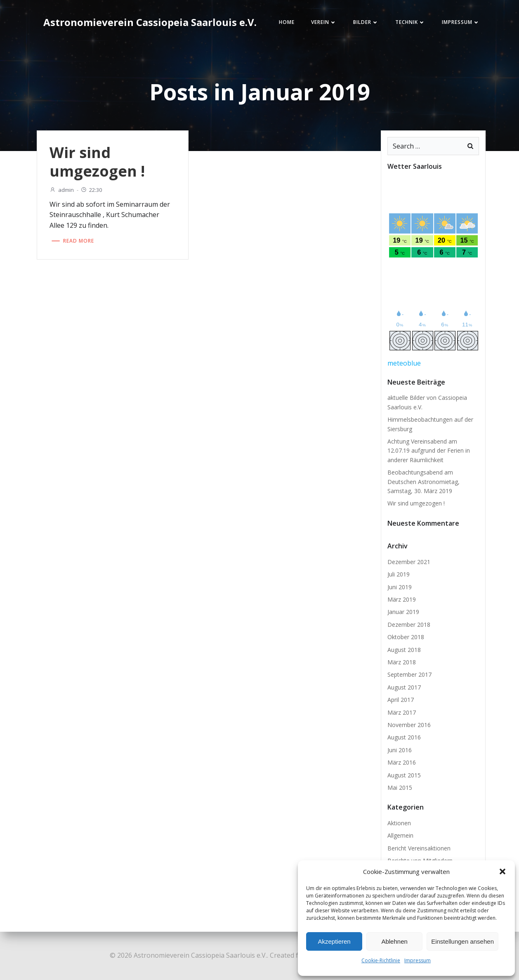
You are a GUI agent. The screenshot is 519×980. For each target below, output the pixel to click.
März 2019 (402, 599)
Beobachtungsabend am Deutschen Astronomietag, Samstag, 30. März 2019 (423, 482)
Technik (410, 22)
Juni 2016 (400, 750)
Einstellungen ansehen (462, 941)
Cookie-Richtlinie (381, 960)
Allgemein (400, 835)
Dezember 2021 (409, 562)
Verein (324, 22)
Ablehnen (394, 941)
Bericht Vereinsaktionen (419, 848)
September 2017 (409, 674)
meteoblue (404, 363)
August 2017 (404, 687)
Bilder (366, 22)
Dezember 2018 (409, 625)
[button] (502, 871)
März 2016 (402, 762)
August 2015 (404, 775)
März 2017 (402, 712)
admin (62, 190)
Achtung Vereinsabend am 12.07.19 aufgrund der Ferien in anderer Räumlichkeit (429, 451)
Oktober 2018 (406, 637)
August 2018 (404, 650)
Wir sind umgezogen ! (416, 503)
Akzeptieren (334, 941)
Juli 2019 (399, 574)
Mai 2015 (400, 788)
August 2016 (404, 737)
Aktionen (399, 823)
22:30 (91, 190)
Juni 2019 (400, 587)
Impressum (418, 960)
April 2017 (401, 700)
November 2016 (409, 725)
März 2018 (402, 662)
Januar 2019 (403, 612)
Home (287, 22)
